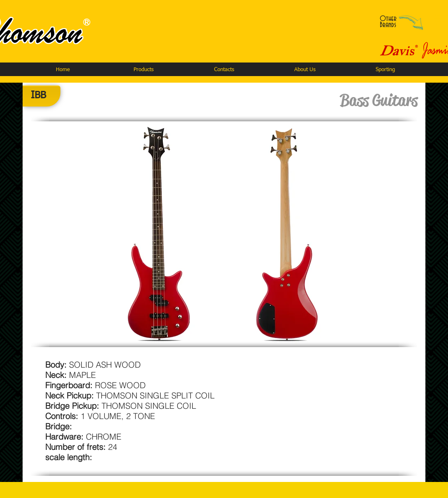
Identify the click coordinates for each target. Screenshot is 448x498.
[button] (143, 70)
